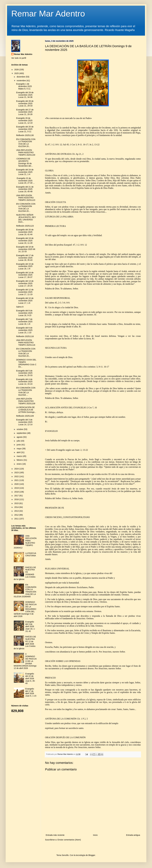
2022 (17, 476)
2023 (17, 473)
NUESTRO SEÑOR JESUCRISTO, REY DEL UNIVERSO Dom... (26, 218)
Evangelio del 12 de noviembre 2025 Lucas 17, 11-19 (25, 292)
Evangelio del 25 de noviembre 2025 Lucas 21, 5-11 (25, 129)
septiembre (22, 433)
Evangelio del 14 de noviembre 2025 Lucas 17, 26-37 (25, 275)
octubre (20, 429)
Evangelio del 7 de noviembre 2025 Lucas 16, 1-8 (24, 322)
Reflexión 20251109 (25, 416)
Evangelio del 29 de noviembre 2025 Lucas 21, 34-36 (25, 95)
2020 (17, 484)
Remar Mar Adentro (48, 14)
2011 (17, 519)
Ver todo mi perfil (19, 58)
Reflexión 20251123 (25, 226)
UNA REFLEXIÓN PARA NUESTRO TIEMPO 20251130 (26, 152)
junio (19, 445)
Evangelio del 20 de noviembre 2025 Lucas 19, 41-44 (25, 232)
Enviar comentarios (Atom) (69, 840)
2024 (17, 469)
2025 (17, 73)
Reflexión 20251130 (25, 135)
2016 (17, 499)
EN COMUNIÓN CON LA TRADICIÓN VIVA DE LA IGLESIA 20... (26, 143)
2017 (17, 496)
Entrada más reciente (55, 835)
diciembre (21, 77)
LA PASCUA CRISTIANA (31, 554)
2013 (17, 511)
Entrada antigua (133, 835)
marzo (20, 456)
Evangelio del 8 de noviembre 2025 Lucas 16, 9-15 (24, 313)
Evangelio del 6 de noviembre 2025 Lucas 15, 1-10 (24, 330)
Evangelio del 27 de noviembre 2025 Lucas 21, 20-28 (25, 112)
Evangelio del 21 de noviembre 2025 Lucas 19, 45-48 (25, 189)
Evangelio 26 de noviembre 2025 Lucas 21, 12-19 (24, 121)
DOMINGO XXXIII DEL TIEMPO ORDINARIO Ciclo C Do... (26, 363)
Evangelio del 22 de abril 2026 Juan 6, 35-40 (30, 678)
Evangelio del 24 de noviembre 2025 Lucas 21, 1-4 (25, 172)
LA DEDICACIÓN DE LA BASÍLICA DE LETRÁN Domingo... (26, 410)
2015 (17, 503)
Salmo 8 (20, 307)
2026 (17, 70)
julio (19, 441)
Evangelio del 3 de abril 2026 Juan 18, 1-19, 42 (30, 626)
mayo (19, 449)
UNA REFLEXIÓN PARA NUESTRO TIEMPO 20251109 (26, 401)
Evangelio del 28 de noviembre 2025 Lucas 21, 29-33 (25, 103)
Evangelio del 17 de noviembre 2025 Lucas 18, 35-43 (25, 258)
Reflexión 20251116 (25, 336)
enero (19, 464)
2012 (17, 515)
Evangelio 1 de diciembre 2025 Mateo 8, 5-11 (24, 86)
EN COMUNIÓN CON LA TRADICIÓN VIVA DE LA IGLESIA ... (26, 391)
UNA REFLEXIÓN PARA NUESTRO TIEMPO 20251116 (26, 343)
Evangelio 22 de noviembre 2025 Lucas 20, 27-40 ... (25, 181)
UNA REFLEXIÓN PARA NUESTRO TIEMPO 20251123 (26, 198)
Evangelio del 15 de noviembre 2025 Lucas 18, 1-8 (25, 266)
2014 (17, 507)
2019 (17, 488)
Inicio (95, 835)
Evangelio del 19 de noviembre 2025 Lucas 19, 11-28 (25, 241)
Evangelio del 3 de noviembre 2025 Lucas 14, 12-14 (24, 422)
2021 (17, 480)
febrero (20, 460)
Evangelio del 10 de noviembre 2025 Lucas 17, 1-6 (25, 301)
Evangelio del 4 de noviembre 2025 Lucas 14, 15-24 (24, 382)
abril (19, 452)
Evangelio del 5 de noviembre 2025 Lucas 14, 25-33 (24, 373)
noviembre (21, 81)
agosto (20, 437)
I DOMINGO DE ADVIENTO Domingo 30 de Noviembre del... (24, 162)
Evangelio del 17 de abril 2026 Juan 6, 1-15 (31, 692)
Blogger (92, 855)
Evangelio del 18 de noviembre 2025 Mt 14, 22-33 (26, 249)
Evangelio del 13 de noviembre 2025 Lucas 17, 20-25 (25, 283)
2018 (17, 492)
